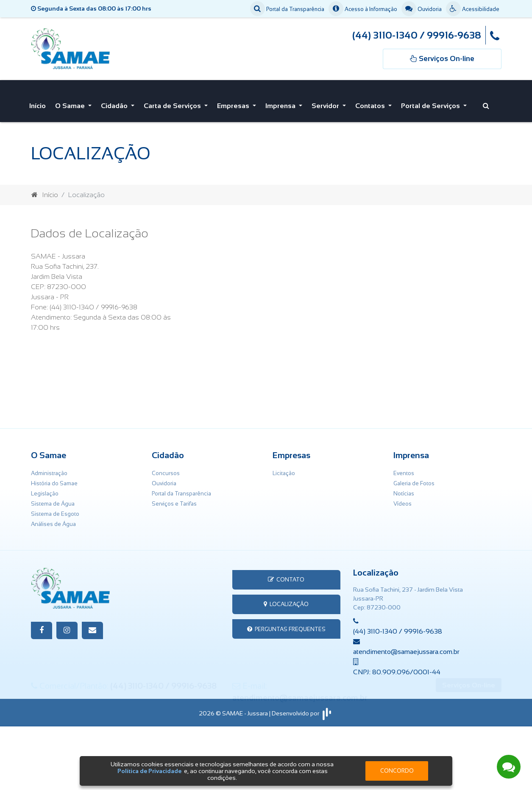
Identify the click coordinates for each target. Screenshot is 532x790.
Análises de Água (53, 520)
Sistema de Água (53, 499)
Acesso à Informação (363, 9)
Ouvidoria (422, 9)
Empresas (234, 104)
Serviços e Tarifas (174, 499)
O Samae (71, 104)
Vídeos (402, 499)
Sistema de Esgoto (55, 510)
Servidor (326, 104)
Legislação (45, 489)
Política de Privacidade (149, 771)
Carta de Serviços (173, 104)
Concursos (166, 469)
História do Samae (54, 479)
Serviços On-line (469, 750)
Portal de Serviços (431, 104)
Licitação (284, 469)
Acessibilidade (473, 9)
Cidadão (115, 104)
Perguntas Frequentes (286, 625)
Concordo (397, 771)
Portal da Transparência (287, 9)
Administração (49, 469)
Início (38, 104)
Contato (286, 575)
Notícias (404, 489)
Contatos (371, 104)
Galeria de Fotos (414, 479)
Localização (286, 600)
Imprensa (281, 104)
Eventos (404, 469)
